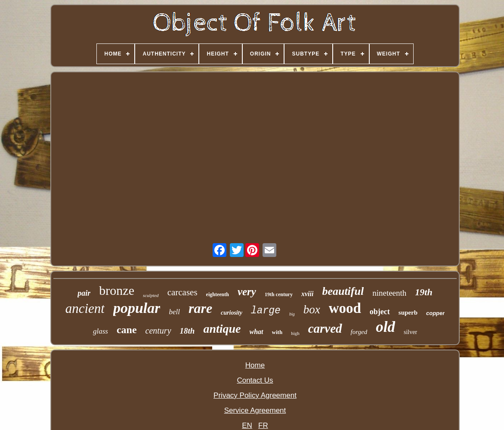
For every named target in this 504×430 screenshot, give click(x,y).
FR (263, 425)
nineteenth (389, 293)
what (257, 332)
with (277, 332)
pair (84, 293)
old (385, 327)
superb (408, 312)
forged (359, 332)
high (295, 333)
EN (247, 425)
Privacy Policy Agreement (255, 395)
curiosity (232, 313)
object (380, 312)
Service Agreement (255, 410)
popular (137, 308)
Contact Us (255, 380)
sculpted (151, 295)
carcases (182, 292)
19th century (279, 294)
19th (424, 292)
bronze (117, 290)
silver (410, 332)
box (312, 309)
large (266, 311)
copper (435, 313)
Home (255, 365)
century (158, 331)
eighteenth (218, 294)
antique (222, 329)
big (292, 314)
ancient (85, 308)
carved (325, 328)
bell (174, 312)
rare (200, 308)
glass (100, 331)
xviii (307, 294)
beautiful (343, 291)
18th (187, 331)
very (247, 292)
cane (127, 330)
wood (345, 308)
